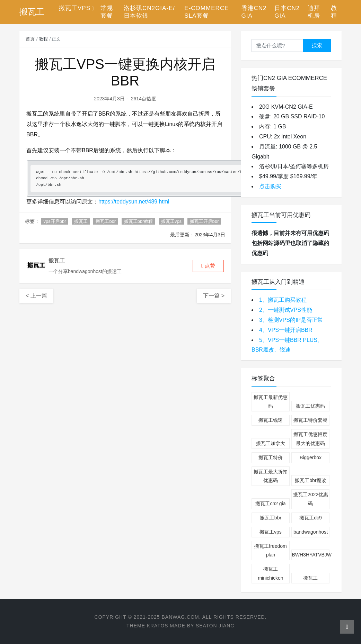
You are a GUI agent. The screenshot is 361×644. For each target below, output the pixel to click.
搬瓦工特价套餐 (310, 420)
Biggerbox (311, 457)
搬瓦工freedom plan (270, 550)
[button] (208, 266)
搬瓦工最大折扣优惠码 (271, 476)
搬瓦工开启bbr (204, 221)
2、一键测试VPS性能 (286, 310)
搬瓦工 (81, 221)
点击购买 (270, 186)
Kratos (157, 626)
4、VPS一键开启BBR (286, 330)
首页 (30, 39)
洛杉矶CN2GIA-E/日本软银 (149, 12)
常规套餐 (107, 12)
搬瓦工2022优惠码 (311, 499)
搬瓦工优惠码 (310, 406)
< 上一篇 (36, 296)
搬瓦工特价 (271, 457)
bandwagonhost (311, 532)
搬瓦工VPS (75, 8)
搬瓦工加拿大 (271, 443)
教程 (334, 12)
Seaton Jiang (215, 626)
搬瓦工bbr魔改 (310, 480)
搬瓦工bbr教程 (139, 221)
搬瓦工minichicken (270, 573)
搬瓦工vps (171, 221)
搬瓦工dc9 (311, 518)
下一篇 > (214, 296)
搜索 (317, 45)
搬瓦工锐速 (271, 420)
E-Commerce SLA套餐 (206, 12)
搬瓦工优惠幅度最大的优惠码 (310, 439)
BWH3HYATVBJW (311, 555)
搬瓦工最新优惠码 (271, 402)
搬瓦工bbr (106, 221)
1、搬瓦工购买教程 (283, 300)
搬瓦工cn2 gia (270, 504)
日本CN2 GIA (287, 12)
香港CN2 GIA (254, 12)
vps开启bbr (55, 221)
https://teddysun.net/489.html (134, 202)
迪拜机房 (314, 12)
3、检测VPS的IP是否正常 (291, 320)
